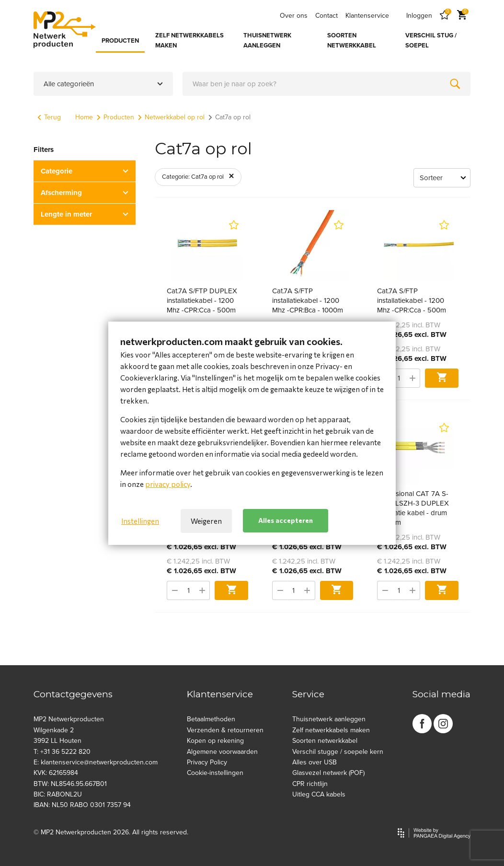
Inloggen (419, 16)
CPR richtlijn (310, 784)
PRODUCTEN (120, 41)
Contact (326, 16)
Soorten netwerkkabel (325, 741)
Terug (49, 117)
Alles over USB (315, 762)
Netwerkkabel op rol (171, 117)
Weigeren (206, 521)
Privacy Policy (207, 762)
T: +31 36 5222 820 (62, 752)
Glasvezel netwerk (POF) (328, 773)
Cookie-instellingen (215, 773)
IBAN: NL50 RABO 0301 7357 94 (82, 805)
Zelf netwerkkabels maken (331, 730)
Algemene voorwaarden (222, 752)
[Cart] (462, 16)
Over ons (294, 16)
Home (84, 117)
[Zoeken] (455, 84)
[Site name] (65, 30)
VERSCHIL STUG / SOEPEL (431, 40)
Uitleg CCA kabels (319, 794)
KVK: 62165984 (56, 773)
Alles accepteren (286, 520)
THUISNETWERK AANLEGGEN (267, 40)
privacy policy (168, 484)
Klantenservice (367, 16)
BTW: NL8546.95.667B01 (70, 784)
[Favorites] (445, 16)
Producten (115, 117)
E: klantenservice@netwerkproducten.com (96, 762)
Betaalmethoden (211, 719)
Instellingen (140, 521)
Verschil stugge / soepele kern (338, 752)
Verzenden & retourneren (225, 730)
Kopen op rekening (215, 741)
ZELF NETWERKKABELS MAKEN (189, 40)
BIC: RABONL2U (58, 794)
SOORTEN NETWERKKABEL (352, 40)
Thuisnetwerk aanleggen (329, 719)
